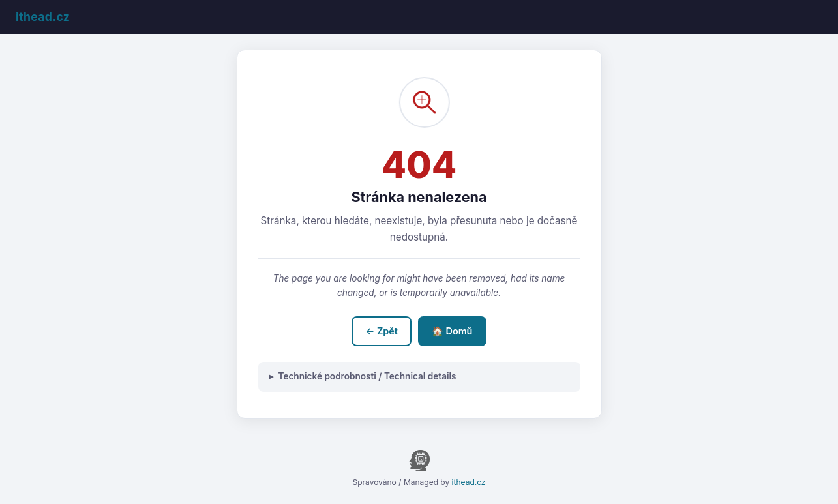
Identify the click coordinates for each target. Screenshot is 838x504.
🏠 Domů (452, 331)
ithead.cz (469, 482)
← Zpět (382, 331)
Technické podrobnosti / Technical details (367, 376)
